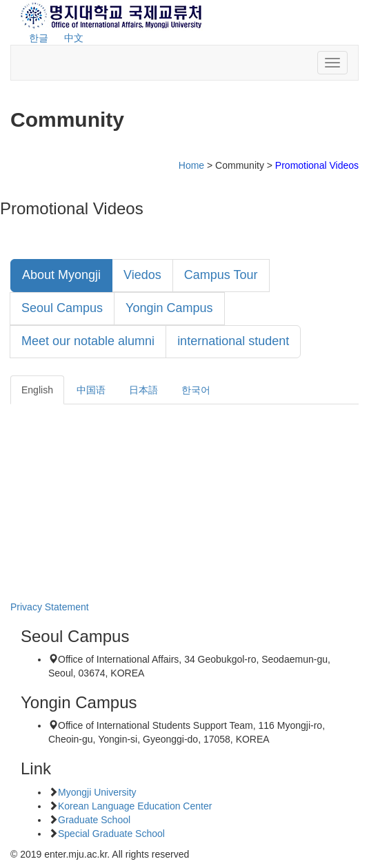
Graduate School (94, 820)
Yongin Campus (169, 308)
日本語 (143, 390)
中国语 (91, 390)
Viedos (142, 275)
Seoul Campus (62, 308)
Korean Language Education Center (135, 806)
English (37, 390)
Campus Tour (221, 275)
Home (191, 165)
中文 (74, 38)
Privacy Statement (50, 607)
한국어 (196, 390)
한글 (39, 38)
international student (233, 341)
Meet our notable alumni (88, 341)
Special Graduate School (111, 834)
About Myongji (61, 275)
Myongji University (97, 792)
